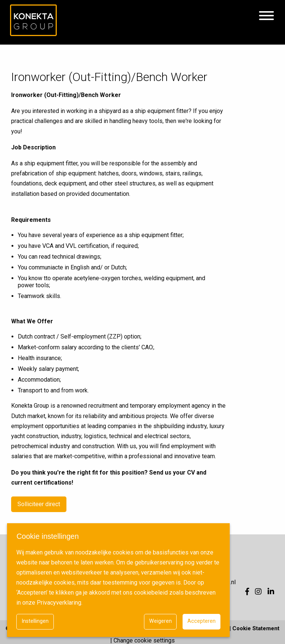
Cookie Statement (256, 628)
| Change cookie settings (142, 641)
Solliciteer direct (39, 504)
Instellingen (35, 621)
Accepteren (202, 621)
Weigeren (160, 621)
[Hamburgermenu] (266, 16)
